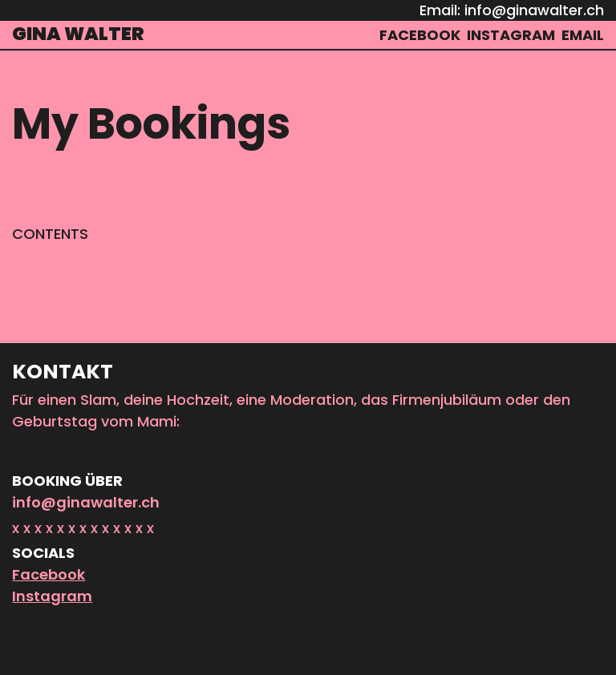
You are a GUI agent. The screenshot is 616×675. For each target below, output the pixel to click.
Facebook (49, 574)
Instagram (52, 596)
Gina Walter (78, 34)
